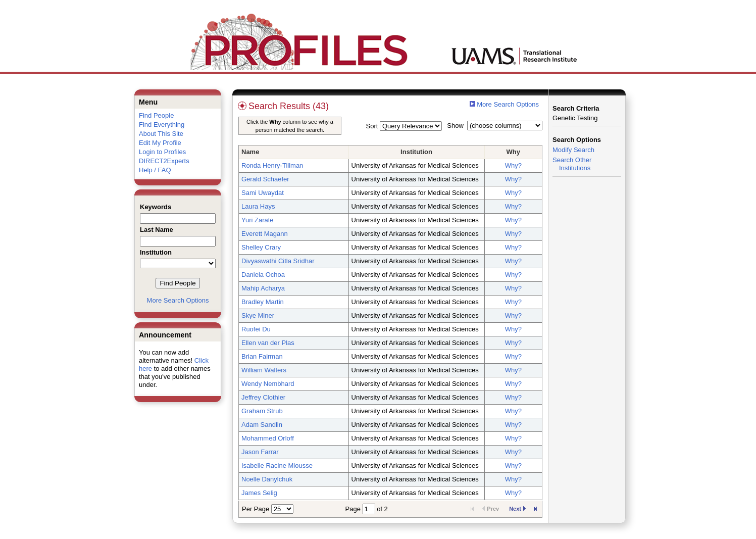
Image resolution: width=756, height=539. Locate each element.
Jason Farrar (260, 452)
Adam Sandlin (262, 425)
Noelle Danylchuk (267, 479)
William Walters (264, 370)
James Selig (259, 493)
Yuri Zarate (258, 220)
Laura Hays (258, 206)
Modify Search (573, 150)
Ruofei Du (256, 329)
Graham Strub (262, 411)
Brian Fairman (262, 356)
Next (517, 509)
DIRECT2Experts (164, 161)
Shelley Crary (261, 247)
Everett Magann (265, 234)
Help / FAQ (155, 170)
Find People (156, 115)
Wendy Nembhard (268, 384)
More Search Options (178, 300)
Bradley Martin (263, 302)
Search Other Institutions (572, 164)
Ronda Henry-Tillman (272, 165)
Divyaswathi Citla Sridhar (278, 261)
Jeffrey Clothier (263, 397)
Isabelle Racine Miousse (277, 465)
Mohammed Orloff (268, 438)
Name (250, 152)
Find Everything (162, 125)
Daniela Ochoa (263, 275)
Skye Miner (258, 315)
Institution (416, 152)
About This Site (161, 134)
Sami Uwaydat (263, 193)
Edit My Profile (160, 143)
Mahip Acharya (263, 288)
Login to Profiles (162, 152)
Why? (513, 165)
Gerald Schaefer (265, 179)
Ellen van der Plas (268, 343)
